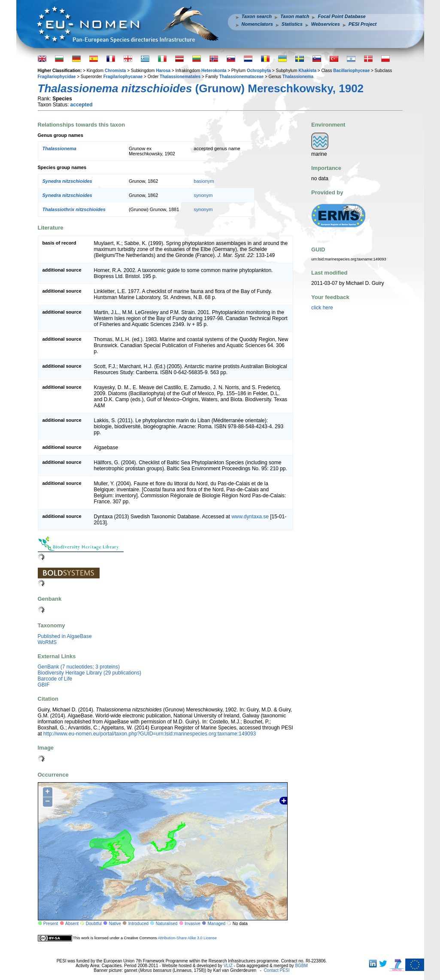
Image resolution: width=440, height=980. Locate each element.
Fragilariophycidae (57, 77)
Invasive (193, 924)
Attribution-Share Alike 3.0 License (187, 938)
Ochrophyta (259, 71)
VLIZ (228, 966)
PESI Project (363, 24)
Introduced (138, 924)
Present (51, 924)
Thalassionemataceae (241, 77)
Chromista (115, 71)
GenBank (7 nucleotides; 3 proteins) (79, 667)
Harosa (163, 71)
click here (322, 308)
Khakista (307, 71)
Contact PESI (276, 970)
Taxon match (295, 16)
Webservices (326, 24)
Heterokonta (214, 71)
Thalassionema (298, 77)
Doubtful (94, 924)
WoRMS (47, 642)
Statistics (292, 24)
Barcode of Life (55, 679)
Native (115, 924)
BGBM (301, 966)
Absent (72, 924)
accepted (82, 105)
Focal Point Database (341, 16)
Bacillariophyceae (351, 71)
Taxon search (257, 16)
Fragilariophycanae (123, 77)
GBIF (44, 685)
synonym (203, 195)
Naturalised (167, 924)
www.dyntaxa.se (250, 517)
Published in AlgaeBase (65, 636)
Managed (216, 924)
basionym (204, 181)
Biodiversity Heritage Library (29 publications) (90, 673)
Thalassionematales (180, 77)
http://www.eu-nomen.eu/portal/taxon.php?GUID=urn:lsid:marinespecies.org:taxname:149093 (150, 734)
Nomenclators (257, 24)
